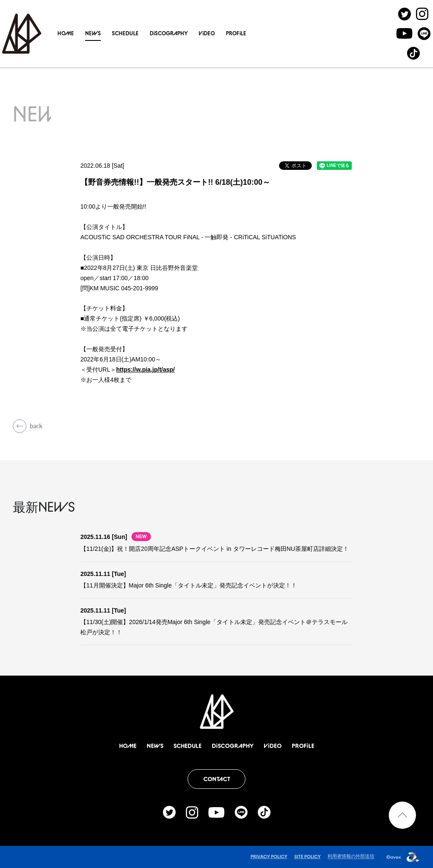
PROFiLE (256, 33)
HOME (85, 33)
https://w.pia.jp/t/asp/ (145, 370)
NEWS (113, 33)
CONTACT (217, 779)
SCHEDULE (145, 33)
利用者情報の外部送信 (351, 856)
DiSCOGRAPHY (188, 33)
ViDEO (226, 33)
